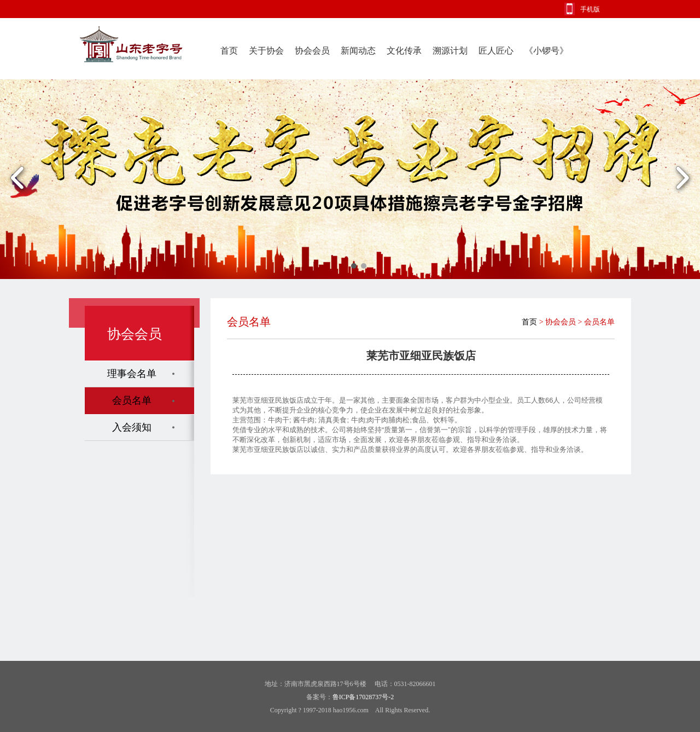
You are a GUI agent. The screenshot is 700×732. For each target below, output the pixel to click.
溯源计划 (450, 51)
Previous (18, 179)
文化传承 (404, 51)
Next (682, 179)
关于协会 (266, 51)
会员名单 (132, 400)
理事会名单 (132, 374)
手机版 (590, 9)
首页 (229, 51)
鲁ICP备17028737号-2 (363, 697)
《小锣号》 (546, 51)
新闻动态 (358, 51)
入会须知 (132, 427)
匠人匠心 (496, 51)
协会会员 (312, 51)
